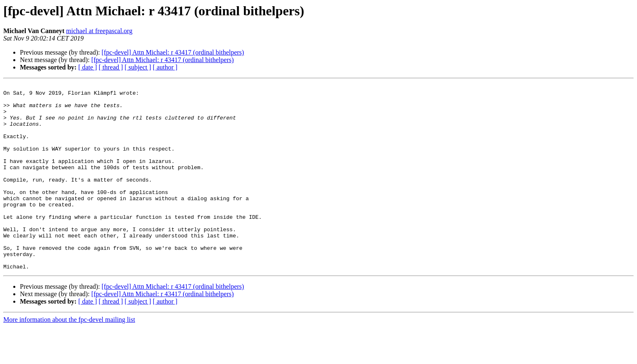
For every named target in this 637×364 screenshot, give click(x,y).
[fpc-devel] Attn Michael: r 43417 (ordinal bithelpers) (173, 52)
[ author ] (165, 67)
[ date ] (88, 67)
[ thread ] (111, 67)
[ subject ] (138, 67)
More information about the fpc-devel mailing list (69, 357)
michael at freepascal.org (99, 31)
